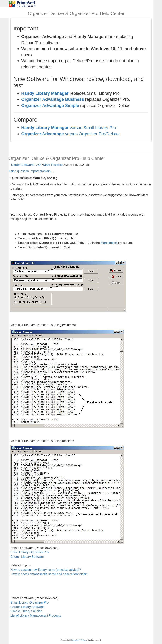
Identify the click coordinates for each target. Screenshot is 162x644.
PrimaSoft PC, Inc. (78, 640)
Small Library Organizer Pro (29, 552)
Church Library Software (27, 557)
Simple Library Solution (26, 611)
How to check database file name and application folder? (49, 574)
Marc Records (53, 165)
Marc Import (109, 243)
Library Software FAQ (26, 165)
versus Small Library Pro (69, 128)
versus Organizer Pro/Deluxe (70, 134)
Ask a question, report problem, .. (31, 171)
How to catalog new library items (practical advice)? (46, 570)
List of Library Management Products (36, 616)
